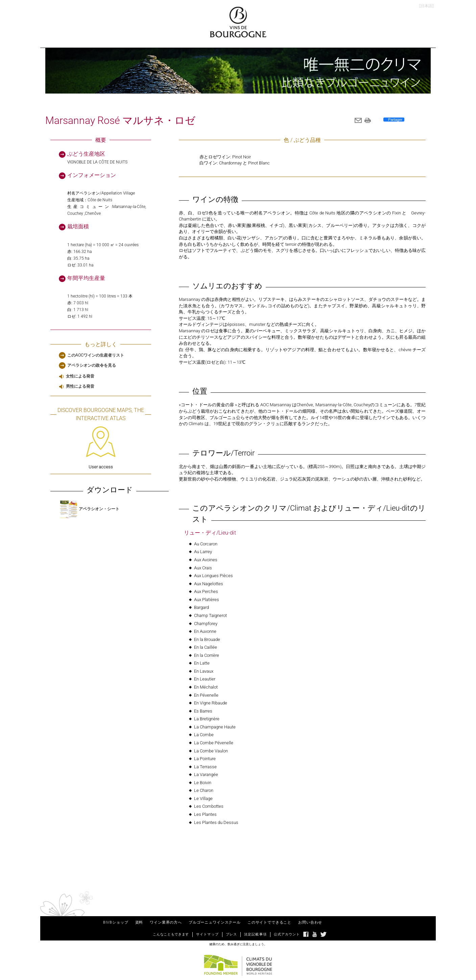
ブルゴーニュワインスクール (215, 922)
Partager (395, 120)
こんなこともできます (171, 934)
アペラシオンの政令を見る (92, 365)
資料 (139, 922)
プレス (231, 934)
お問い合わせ (310, 922)
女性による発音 (80, 376)
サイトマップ (207, 934)
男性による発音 (80, 386)
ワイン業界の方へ (166, 922)
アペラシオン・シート (90, 509)
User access (101, 448)
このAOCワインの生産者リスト (96, 355)
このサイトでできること (269, 922)
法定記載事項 (255, 934)
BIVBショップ (116, 922)
